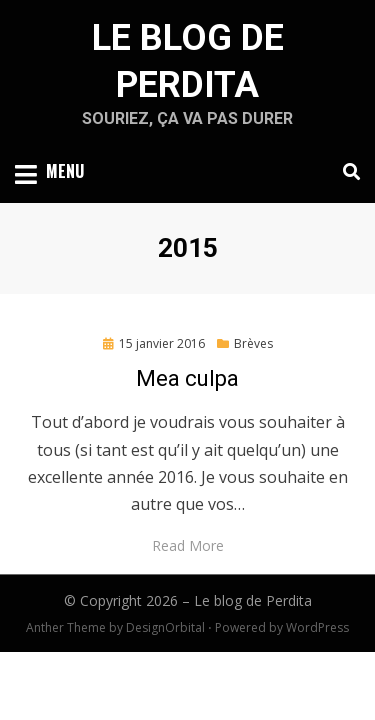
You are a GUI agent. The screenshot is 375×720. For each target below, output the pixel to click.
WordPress (317, 627)
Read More (188, 545)
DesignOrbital (165, 627)
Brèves (253, 343)
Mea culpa (187, 378)
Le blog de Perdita (253, 600)
